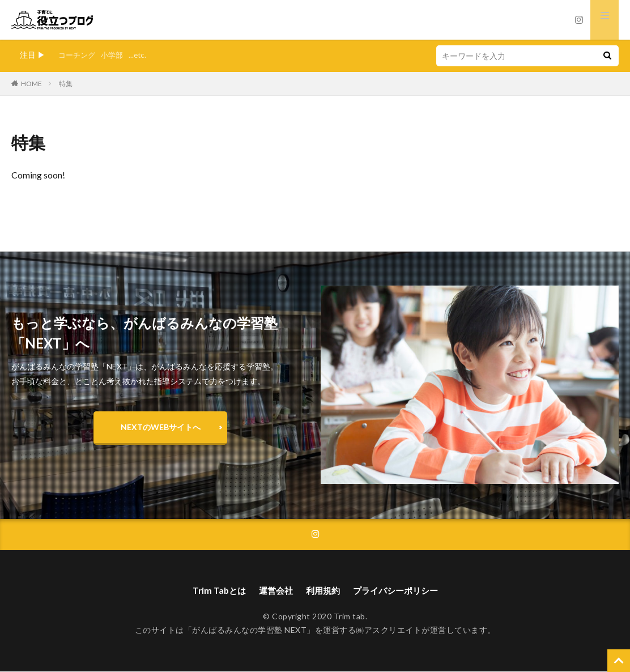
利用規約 (322, 591)
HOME (31, 84)
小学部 (116, 55)
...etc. (142, 55)
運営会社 (273, 591)
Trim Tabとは (214, 591)
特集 (66, 84)
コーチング (78, 55)
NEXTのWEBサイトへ (161, 427)
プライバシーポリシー (399, 591)
